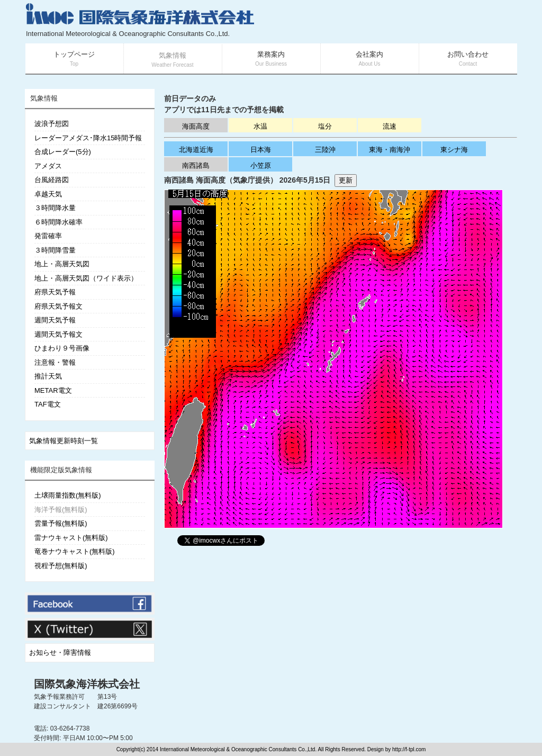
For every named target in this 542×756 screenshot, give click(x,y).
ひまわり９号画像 (62, 348)
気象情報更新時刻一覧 (64, 441)
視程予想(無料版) (61, 566)
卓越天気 (48, 194)
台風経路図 (52, 180)
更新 (346, 180)
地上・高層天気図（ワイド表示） (86, 278)
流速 (390, 126)
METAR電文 (53, 390)
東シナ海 (454, 150)
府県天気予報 (55, 292)
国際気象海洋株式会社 (87, 684)
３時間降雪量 (55, 250)
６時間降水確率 (58, 222)
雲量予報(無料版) (61, 523)
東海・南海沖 (390, 150)
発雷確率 (48, 236)
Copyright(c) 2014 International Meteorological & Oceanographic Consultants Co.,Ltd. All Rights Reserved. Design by (254, 749)
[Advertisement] (391, 21)
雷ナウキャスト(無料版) (71, 538)
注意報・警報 (55, 362)
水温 (260, 126)
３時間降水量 (55, 208)
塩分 (325, 126)
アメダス (48, 166)
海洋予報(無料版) (61, 510)
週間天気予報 (55, 320)
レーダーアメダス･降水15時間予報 (88, 138)
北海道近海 (196, 150)
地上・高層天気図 (62, 264)
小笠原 (261, 165)
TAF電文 (48, 404)
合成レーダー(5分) (63, 152)
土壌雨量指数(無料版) (68, 495)
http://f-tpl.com (409, 749)
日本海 (261, 150)
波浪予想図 (52, 124)
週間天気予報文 (58, 334)
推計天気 (48, 376)
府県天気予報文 (58, 306)
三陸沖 (325, 150)
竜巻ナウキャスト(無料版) (75, 551)
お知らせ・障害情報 (60, 652)
